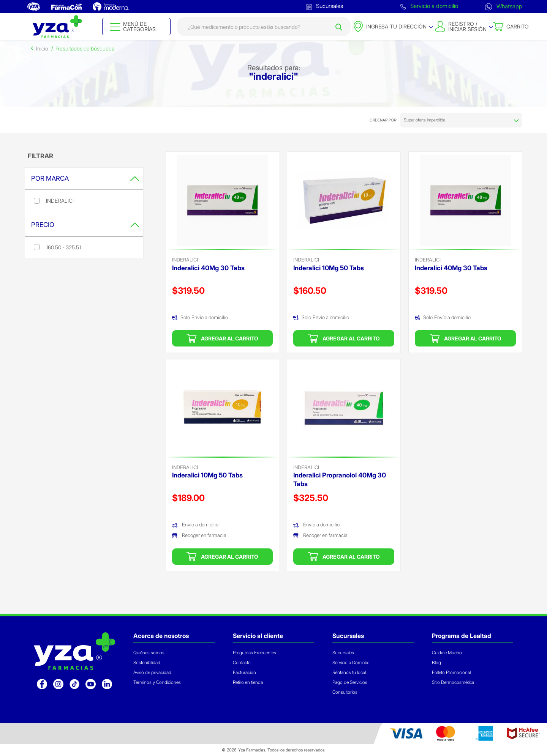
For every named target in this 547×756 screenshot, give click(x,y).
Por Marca (85, 178)
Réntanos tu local (349, 672)
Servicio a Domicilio (351, 662)
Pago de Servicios (350, 682)
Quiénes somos (149, 653)
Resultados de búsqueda (85, 48)
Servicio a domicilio (429, 6)
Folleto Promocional (451, 672)
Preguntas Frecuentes (255, 653)
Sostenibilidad (147, 662)
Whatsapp (504, 6)
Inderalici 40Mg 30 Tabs (208, 268)
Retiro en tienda (248, 682)
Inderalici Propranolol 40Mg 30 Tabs (340, 480)
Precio (85, 225)
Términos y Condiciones (157, 682)
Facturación (244, 672)
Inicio (42, 48)
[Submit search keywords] (339, 27)
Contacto (242, 662)
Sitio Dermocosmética (453, 682)
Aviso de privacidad (152, 672)
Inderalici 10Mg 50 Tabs (329, 268)
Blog (436, 662)
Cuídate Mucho (447, 653)
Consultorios (345, 692)
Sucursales (325, 6)
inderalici (185, 260)
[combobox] (264, 27)
